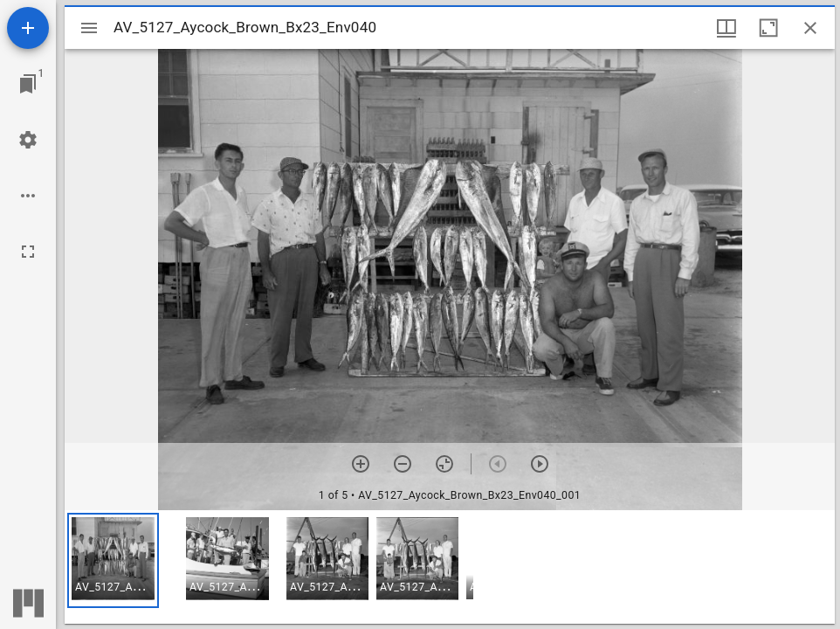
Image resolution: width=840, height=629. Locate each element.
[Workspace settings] (28, 140)
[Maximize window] (768, 28)
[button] (113, 560)
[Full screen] (28, 252)
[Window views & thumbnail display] (726, 28)
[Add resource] (28, 28)
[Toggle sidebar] (89, 28)
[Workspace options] (28, 196)
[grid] (450, 567)
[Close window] (810, 28)
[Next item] (540, 464)
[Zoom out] (403, 464)
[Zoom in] (361, 464)
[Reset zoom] (444, 464)
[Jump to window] (28, 84)
